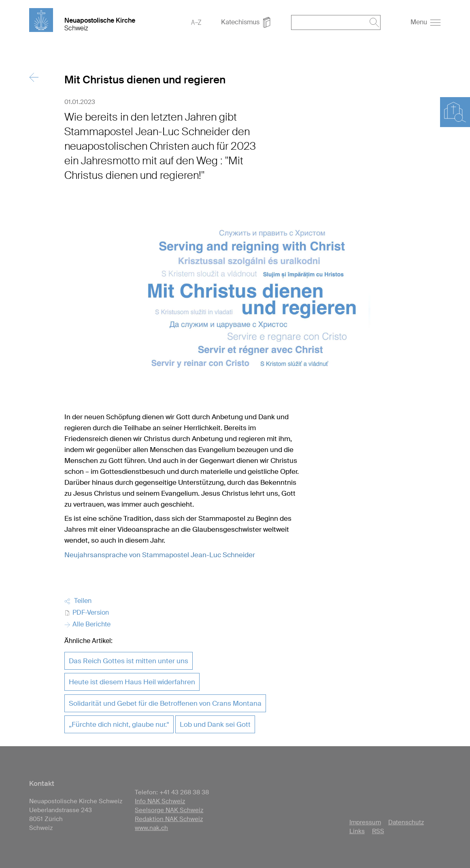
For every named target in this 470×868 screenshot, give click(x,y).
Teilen (78, 601)
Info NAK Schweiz (160, 801)
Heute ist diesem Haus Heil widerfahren (132, 682)
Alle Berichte (87, 624)
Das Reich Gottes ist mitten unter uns (129, 661)
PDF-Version (87, 612)
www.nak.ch (151, 828)
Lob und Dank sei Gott (215, 724)
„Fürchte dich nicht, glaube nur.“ (119, 724)
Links (357, 831)
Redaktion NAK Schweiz (169, 819)
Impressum (365, 822)
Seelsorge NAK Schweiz (169, 810)
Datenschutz (406, 822)
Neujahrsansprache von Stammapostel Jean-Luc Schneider (160, 555)
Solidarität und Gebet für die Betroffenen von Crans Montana (165, 703)
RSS (378, 831)
